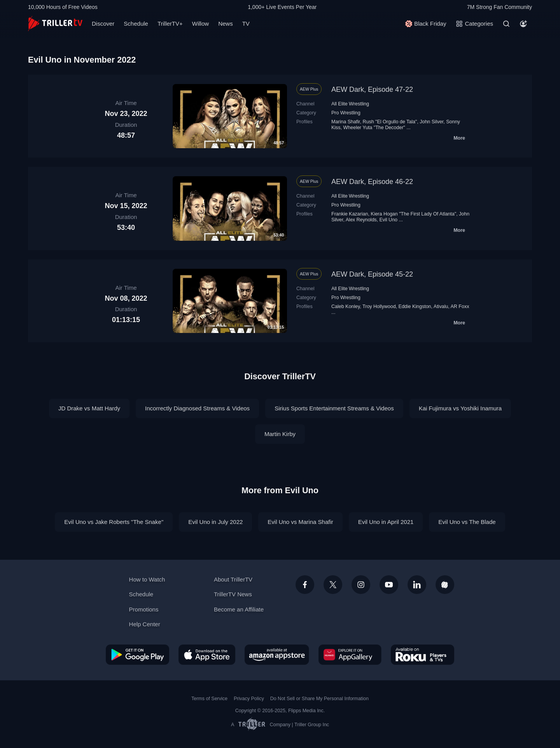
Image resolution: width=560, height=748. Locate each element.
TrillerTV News (233, 594)
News (226, 24)
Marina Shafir (346, 122)
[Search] (506, 24)
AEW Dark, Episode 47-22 (372, 89)
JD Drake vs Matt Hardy (89, 408)
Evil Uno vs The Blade (467, 522)
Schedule (136, 24)
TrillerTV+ (170, 24)
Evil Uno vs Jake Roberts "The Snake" (114, 522)
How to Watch (147, 579)
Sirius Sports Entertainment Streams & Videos (334, 408)
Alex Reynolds (361, 220)
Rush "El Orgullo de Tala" (390, 122)
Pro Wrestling (346, 113)
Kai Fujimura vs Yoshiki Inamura (460, 408)
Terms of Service (209, 699)
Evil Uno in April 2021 (386, 522)
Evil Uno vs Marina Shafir (300, 522)
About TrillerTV (233, 579)
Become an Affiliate (239, 609)
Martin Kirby (280, 434)
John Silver (431, 122)
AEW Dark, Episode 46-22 (372, 182)
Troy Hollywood (379, 307)
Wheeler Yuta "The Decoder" (374, 128)
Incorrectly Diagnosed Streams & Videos (197, 408)
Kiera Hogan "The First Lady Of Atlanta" (413, 214)
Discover (103, 24)
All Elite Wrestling (350, 104)
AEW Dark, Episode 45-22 (372, 274)
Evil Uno (389, 220)
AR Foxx (460, 307)
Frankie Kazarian (350, 214)
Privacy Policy (249, 699)
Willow (200, 24)
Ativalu (441, 307)
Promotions (144, 609)
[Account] (523, 24)
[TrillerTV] (55, 24)
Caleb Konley (346, 307)
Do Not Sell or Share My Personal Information (319, 699)
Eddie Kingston (415, 307)
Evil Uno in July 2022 (215, 522)
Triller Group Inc (312, 725)
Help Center (145, 624)
